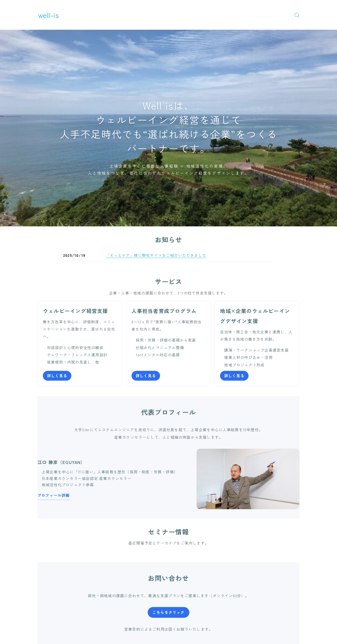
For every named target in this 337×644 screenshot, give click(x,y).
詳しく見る (57, 375)
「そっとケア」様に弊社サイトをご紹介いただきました (156, 255)
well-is (49, 15)
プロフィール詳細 (54, 495)
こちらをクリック (168, 612)
